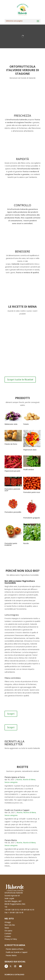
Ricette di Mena (29, 779)
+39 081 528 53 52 (12, 910)
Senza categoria (11, 782)
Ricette (19, 779)
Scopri (11, 714)
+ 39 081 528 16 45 (16, 912)
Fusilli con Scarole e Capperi (17, 810)
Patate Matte (11, 840)
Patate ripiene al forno (15, 777)
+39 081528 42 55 (27, 910)
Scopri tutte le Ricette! (20, 380)
